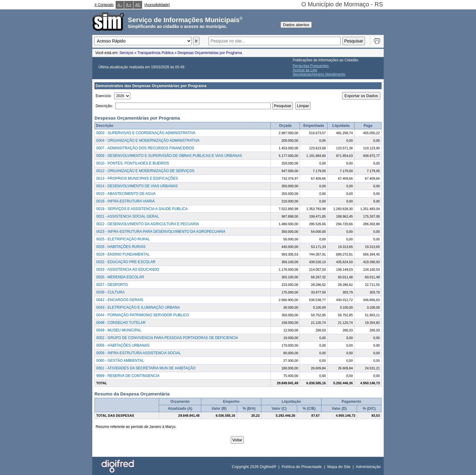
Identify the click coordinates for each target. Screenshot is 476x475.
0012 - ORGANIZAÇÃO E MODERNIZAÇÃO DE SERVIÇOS (145, 171)
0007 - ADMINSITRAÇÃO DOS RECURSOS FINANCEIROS (145, 148)
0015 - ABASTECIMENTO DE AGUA (126, 194)
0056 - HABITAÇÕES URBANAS (123, 345)
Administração (368, 467)
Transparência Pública (156, 53)
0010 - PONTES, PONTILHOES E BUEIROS (133, 163)
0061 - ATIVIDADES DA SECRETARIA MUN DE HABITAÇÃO (146, 368)
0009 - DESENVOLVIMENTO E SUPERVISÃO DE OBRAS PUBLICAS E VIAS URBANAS (169, 156)
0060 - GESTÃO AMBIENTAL (120, 361)
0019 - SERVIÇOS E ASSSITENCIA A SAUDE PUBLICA (142, 209)
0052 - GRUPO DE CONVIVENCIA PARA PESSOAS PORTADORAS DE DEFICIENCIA (167, 338)
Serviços (126, 53)
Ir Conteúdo (104, 5)
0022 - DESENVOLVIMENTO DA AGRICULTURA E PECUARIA (148, 224)
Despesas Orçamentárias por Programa (210, 53)
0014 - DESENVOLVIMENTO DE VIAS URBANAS (137, 186)
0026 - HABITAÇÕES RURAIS (121, 247)
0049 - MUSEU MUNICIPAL (119, 330)
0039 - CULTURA (110, 292)
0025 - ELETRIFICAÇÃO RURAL (123, 239)
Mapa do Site (339, 467)
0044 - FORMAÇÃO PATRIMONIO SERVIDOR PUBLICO (143, 315)
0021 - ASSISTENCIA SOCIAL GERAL (127, 216)
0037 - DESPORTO (112, 285)
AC (138, 5)
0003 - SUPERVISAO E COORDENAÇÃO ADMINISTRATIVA (146, 133)
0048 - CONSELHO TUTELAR (121, 323)
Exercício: (104, 96)
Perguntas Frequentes (311, 66)
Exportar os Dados (361, 96)
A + (129, 5)
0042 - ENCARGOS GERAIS (120, 300)
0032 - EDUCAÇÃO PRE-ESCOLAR (126, 262)
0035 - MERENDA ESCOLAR (120, 277)
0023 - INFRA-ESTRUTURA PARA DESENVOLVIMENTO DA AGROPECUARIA (161, 232)
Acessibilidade (157, 5)
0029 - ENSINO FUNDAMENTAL (123, 254)
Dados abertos (296, 25)
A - (120, 5)
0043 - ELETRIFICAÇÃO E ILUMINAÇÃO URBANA (138, 307)
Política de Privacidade (302, 467)
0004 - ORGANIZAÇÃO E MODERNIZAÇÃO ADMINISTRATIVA (148, 141)
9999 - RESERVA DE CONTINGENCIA (128, 376)
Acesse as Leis (305, 70)
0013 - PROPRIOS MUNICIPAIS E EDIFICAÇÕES (137, 178)
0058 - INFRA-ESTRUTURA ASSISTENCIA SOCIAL (139, 353)
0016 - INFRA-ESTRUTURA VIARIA (126, 201)
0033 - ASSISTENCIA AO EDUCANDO (128, 270)
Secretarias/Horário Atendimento (319, 74)
